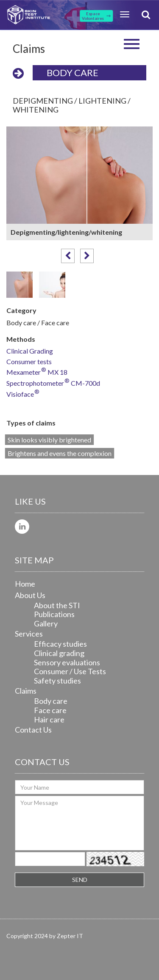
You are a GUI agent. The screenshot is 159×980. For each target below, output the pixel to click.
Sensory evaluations (67, 662)
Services (29, 634)
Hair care (49, 719)
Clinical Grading (30, 351)
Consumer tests (29, 362)
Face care (50, 710)
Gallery (46, 623)
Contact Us (33, 730)
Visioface (23, 394)
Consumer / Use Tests (70, 671)
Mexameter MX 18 (37, 372)
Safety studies (57, 681)
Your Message (79, 823)
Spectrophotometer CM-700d (53, 383)
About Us (30, 595)
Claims (26, 691)
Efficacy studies (60, 644)
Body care (73, 73)
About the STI (57, 605)
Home (25, 584)
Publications (54, 614)
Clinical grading (59, 653)
